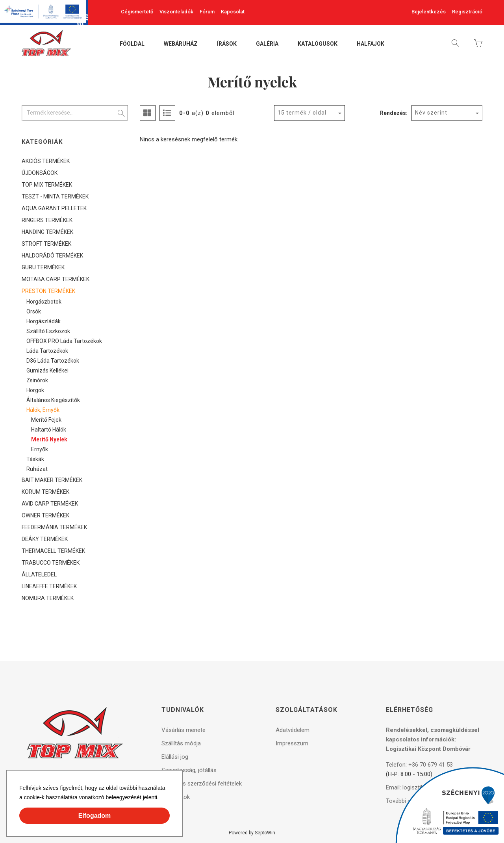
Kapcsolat (233, 12)
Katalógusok (318, 44)
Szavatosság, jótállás (189, 770)
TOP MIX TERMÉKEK (47, 185)
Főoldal (132, 44)
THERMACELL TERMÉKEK (53, 551)
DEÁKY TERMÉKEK (45, 539)
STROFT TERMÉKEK (46, 244)
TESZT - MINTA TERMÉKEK (55, 196)
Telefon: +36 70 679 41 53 (419, 765)
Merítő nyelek (49, 439)
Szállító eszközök (48, 331)
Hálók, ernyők (43, 410)
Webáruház (181, 44)
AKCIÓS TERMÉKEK (46, 161)
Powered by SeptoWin (252, 833)
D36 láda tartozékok (53, 361)
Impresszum (292, 743)
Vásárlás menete (183, 730)
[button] (161, 799)
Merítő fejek (46, 420)
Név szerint (431, 113)
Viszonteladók (176, 12)
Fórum (207, 12)
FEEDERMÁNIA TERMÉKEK (54, 527)
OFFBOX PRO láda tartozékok (64, 341)
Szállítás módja (181, 743)
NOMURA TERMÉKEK (48, 598)
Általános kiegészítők (53, 400)
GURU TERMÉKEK (43, 267)
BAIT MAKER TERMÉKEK (52, 480)
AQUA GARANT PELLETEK (54, 208)
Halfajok (371, 44)
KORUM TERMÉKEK (45, 492)
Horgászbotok (44, 302)
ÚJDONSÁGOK (40, 173)
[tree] (75, 380)
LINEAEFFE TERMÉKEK (49, 586)
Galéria (267, 44)
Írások (227, 44)
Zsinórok (37, 380)
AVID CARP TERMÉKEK (50, 504)
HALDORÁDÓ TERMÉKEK (52, 256)
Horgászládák (44, 321)
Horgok (35, 390)
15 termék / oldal (302, 113)
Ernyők (40, 449)
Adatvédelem (293, 730)
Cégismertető (137, 12)
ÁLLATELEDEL (39, 574)
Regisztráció (467, 12)
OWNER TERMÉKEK (45, 515)
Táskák (35, 459)
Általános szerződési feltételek (202, 784)
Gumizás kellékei (47, 371)
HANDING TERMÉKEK (47, 232)
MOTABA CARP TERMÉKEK (56, 279)
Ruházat (37, 469)
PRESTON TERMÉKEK (48, 291)
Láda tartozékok (47, 351)
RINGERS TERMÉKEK (47, 220)
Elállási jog (175, 757)
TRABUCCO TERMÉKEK (51, 563)
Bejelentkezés (429, 12)
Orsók (34, 311)
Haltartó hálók (49, 430)
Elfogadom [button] (95, 816)
